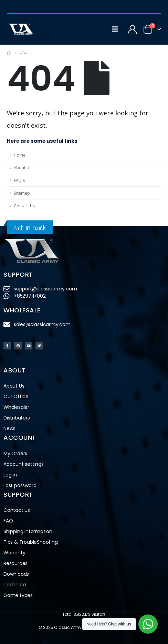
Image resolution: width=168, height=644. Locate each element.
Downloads (16, 574)
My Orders (15, 453)
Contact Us (24, 206)
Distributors (18, 418)
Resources (15, 563)
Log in (10, 475)
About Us (23, 168)
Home (20, 155)
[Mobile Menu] (115, 29)
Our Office (16, 396)
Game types (18, 595)
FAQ (8, 521)
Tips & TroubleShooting (31, 542)
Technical (15, 585)
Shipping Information (28, 531)
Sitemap (22, 193)
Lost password (20, 485)
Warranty (14, 553)
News (9, 428)
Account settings (24, 464)
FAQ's (19, 180)
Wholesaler (16, 407)
